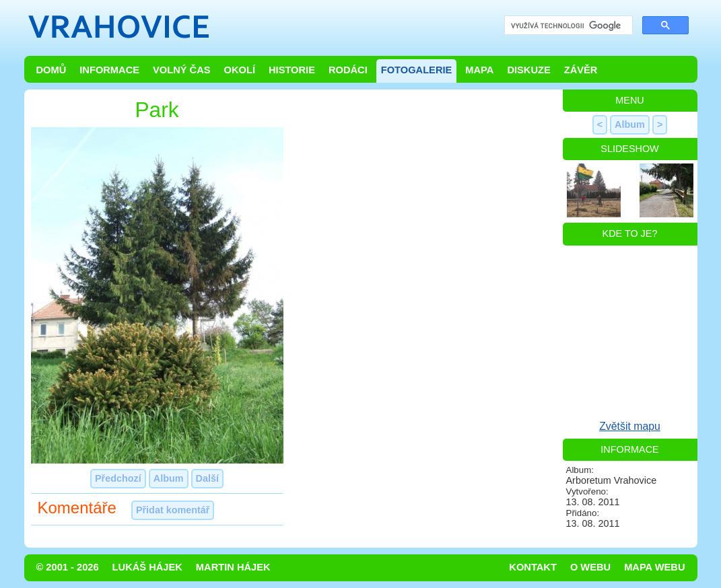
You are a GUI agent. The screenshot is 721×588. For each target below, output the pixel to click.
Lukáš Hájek (147, 567)
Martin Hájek (233, 567)
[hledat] (567, 26)
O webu (590, 567)
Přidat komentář (173, 510)
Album (169, 478)
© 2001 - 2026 (68, 567)
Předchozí (118, 478)
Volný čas (182, 70)
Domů (52, 70)
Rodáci (348, 70)
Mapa (479, 70)
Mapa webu (654, 567)
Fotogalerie (417, 70)
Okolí (240, 70)
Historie (292, 70)
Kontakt (533, 567)
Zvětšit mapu (630, 426)
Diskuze (528, 70)
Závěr (581, 70)
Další (207, 478)
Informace (109, 70)
